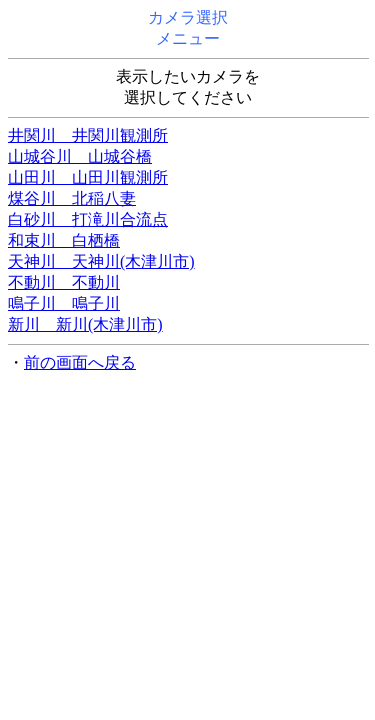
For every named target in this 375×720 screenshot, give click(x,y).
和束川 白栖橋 (64, 240)
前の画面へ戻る (80, 362)
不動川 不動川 (64, 282)
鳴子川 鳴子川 (64, 303)
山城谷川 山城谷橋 (80, 156)
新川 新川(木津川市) (85, 324)
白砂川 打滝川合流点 (88, 219)
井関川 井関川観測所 (88, 135)
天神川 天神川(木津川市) (101, 261)
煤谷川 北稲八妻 (72, 198)
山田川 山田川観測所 (88, 177)
